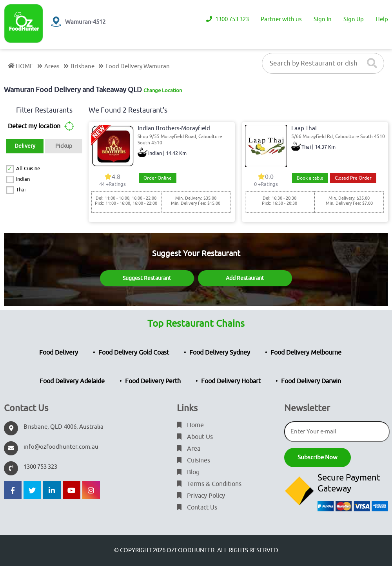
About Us (195, 437)
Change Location (163, 90)
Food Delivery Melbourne (306, 353)
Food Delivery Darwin (311, 381)
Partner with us (281, 19)
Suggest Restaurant (147, 278)
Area (189, 449)
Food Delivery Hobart (231, 381)
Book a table (310, 178)
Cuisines (193, 460)
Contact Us (197, 508)
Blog (188, 472)
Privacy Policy (201, 496)
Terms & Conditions (209, 484)
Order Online (158, 178)
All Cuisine (28, 168)
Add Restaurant (245, 278)
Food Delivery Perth (153, 381)
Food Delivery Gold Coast (134, 353)
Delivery (25, 146)
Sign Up (354, 19)
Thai (21, 190)
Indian (23, 179)
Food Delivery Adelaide (72, 381)
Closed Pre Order (353, 178)
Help (382, 19)
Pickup (64, 146)
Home (190, 425)
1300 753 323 (228, 19)
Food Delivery (59, 353)
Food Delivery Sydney (220, 353)
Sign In (323, 19)
